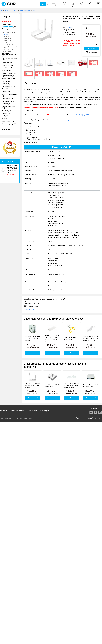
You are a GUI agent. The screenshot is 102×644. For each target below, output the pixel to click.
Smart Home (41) (8, 68)
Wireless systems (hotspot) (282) (10, 47)
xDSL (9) (5, 119)
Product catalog (33, 411)
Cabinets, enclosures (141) (8, 107)
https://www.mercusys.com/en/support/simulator (63, 120)
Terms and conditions (18, 411)
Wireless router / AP (25, 11)
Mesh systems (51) (8, 50)
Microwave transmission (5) (10, 95)
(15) (9, 27)
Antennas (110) (7, 63)
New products (7, 24)
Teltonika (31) (6, 111)
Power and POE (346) (9, 121)
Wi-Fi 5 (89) (7, 37)
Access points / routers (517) (9, 30)
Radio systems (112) (8, 99)
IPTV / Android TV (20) (9, 71)
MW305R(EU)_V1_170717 (82, 115)
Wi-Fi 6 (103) (7, 38)
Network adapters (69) (9, 73)
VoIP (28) (5, 116)
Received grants (45, 411)
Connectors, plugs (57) (9, 124)
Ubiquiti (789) (6, 113)
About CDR (4, 411)
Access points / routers (11, 11)
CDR (1, 11)
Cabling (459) (6, 92)
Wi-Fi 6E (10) (7, 40)
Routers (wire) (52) (8, 44)
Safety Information (29, 309)
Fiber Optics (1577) (8, 101)
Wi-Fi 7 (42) (7, 42)
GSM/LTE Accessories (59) (9, 55)
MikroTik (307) (7, 81)
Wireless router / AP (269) (10, 33)
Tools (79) (5, 89)
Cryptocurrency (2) (8, 76)
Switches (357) (7, 104)
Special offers (7, 21)
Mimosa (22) (6, 84)
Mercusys (70, 27)
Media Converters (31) (9, 78)
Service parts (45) (8, 65)
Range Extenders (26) (9, 51)
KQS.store (12, 420)
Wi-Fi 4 (34, 11)
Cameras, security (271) (9, 86)
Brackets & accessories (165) (9, 59)
